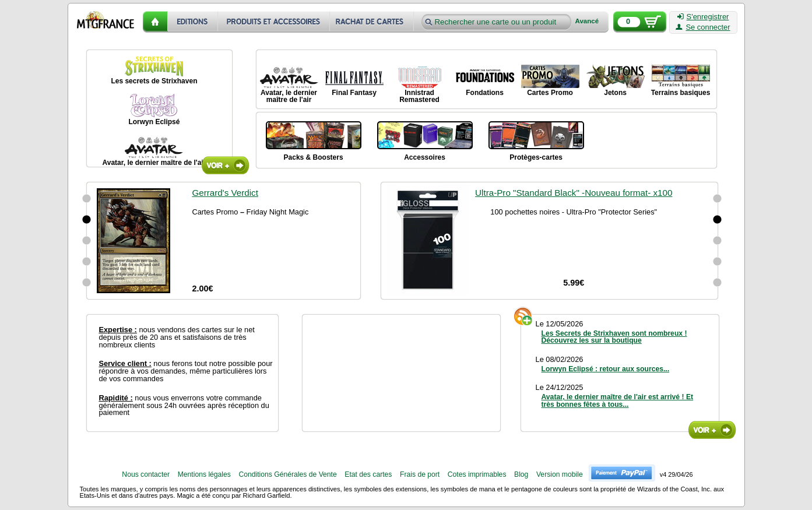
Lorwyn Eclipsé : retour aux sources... (606, 369)
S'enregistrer (703, 17)
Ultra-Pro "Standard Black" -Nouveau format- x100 (574, 193)
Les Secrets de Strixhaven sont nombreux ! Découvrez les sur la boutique (614, 337)
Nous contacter (146, 474)
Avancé (587, 21)
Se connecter (703, 27)
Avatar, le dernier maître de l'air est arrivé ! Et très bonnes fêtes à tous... (618, 400)
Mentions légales (204, 474)
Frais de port (420, 474)
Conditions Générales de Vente (287, 474)
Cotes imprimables (477, 474)
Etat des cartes (368, 474)
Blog (521, 474)
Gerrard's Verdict (225, 193)
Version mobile (560, 474)
